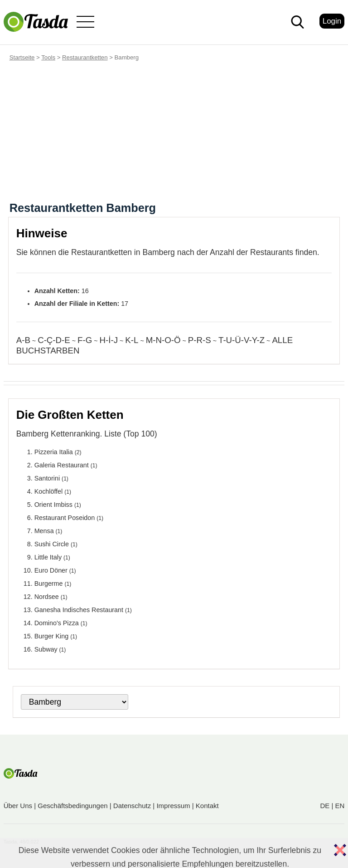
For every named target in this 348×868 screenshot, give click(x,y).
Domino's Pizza (57, 623)
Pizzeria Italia (54, 452)
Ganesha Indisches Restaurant (79, 610)
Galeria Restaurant (62, 465)
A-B (23, 340)
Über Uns (18, 806)
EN (340, 806)
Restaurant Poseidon (65, 518)
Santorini (47, 478)
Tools (48, 57)
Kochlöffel (49, 491)
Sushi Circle (52, 544)
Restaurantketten (85, 57)
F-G (85, 340)
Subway (46, 649)
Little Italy (48, 557)
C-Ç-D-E (54, 340)
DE (325, 806)
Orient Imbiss (53, 505)
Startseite (22, 57)
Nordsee (47, 597)
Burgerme (49, 584)
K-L (132, 340)
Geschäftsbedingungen (72, 806)
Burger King (52, 636)
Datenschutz (132, 806)
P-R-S (200, 340)
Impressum (173, 806)
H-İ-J (109, 340)
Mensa (44, 531)
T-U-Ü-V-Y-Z (242, 340)
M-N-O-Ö (163, 340)
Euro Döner (51, 570)
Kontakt (207, 806)
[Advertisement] (174, 133)
